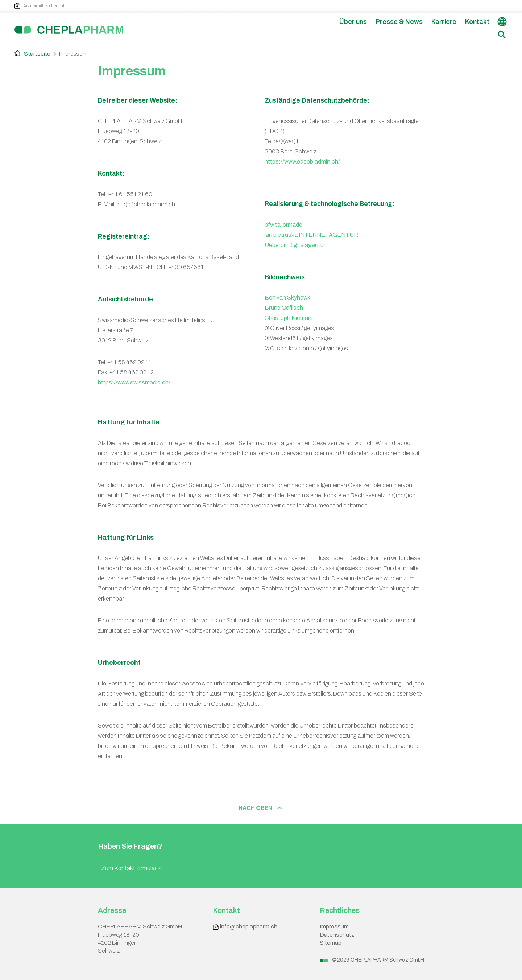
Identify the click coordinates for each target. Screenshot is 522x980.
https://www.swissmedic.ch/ (134, 382)
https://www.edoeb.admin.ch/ (302, 162)
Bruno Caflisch (284, 308)
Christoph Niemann (290, 318)
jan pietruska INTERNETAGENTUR (311, 235)
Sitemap (331, 943)
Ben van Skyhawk (287, 298)
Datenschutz (337, 935)
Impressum (334, 927)
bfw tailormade (283, 225)
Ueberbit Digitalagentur (295, 245)
